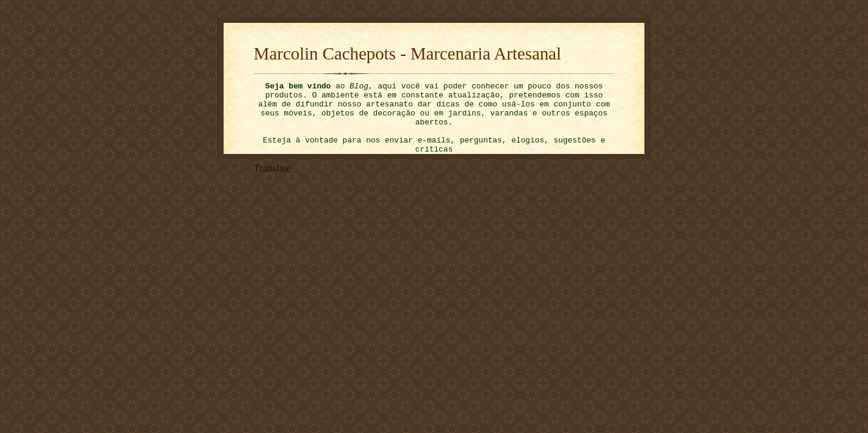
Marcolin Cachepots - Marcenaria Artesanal (408, 54)
